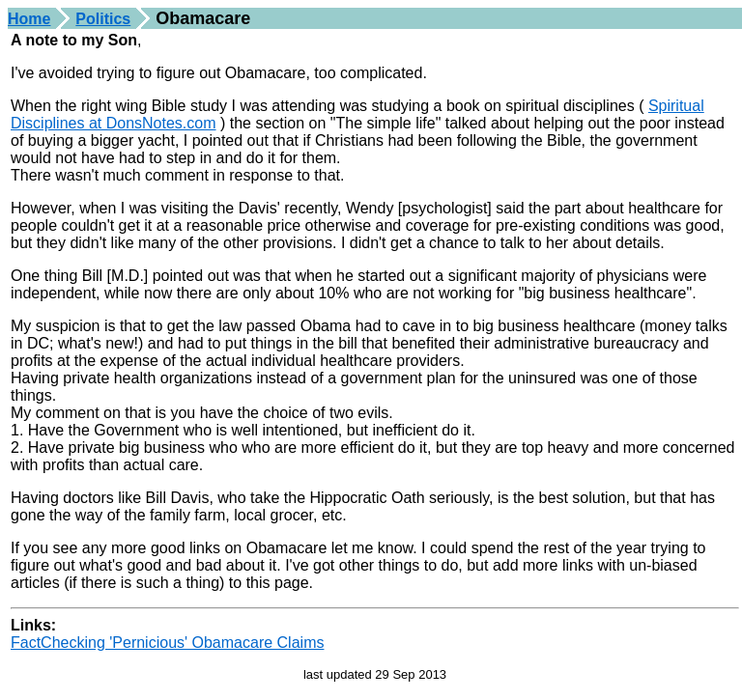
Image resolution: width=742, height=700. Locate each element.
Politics (103, 19)
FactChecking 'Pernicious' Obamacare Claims (167, 643)
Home (29, 19)
